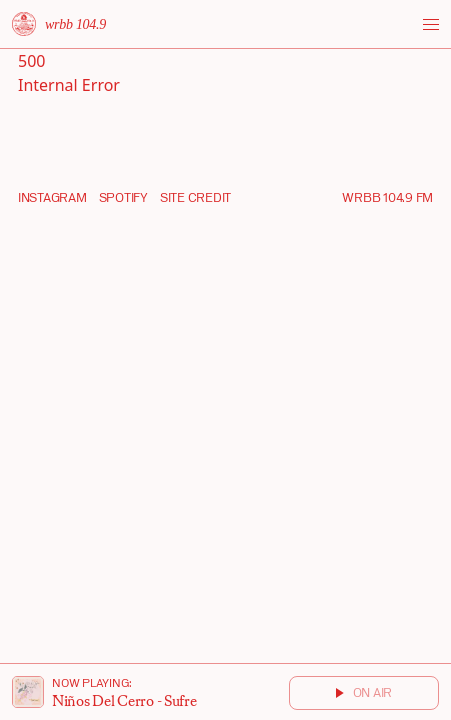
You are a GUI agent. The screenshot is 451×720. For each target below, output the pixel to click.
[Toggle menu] (431, 24)
